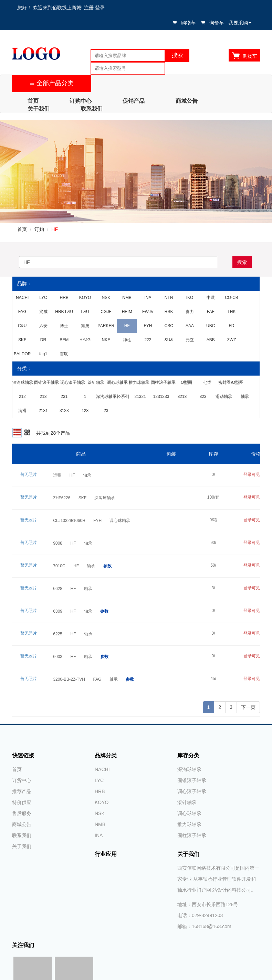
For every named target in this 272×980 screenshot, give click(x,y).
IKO (190, 298)
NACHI (22, 298)
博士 (64, 326)
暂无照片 (29, 475)
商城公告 (187, 101)
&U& (169, 340)
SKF (22, 340)
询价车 (217, 23)
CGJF (106, 312)
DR (43, 340)
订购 (39, 229)
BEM (64, 340)
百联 (64, 354)
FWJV (148, 312)
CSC (169, 326)
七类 (207, 382)
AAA (190, 326)
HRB (64, 298)
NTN (169, 298)
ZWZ (232, 340)
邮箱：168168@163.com (204, 926)
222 (148, 340)
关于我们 (39, 109)
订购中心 (81, 101)
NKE (106, 340)
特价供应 (22, 802)
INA (148, 298)
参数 (107, 566)
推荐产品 (22, 791)
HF (55, 229)
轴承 (245, 397)
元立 (190, 340)
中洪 (211, 298)
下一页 (248, 707)
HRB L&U (64, 312)
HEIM (127, 312)
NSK (106, 298)
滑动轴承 (224, 397)
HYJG (85, 340)
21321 (140, 397)
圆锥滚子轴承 (46, 382)
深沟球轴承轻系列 (113, 397)
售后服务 (22, 813)
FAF (211, 312)
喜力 (190, 312)
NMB (127, 298)
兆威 (43, 312)
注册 (89, 8)
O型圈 (186, 382)
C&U (22, 326)
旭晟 (85, 326)
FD (232, 326)
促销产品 (134, 101)
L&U (85, 312)
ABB (211, 340)
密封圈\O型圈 (231, 382)
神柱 (127, 340)
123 (85, 411)
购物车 (188, 23)
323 (203, 397)
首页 (33, 101)
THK (232, 312)
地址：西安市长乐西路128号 (208, 904)
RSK (169, 312)
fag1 (43, 354)
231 (64, 397)
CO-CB (232, 298)
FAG (22, 312)
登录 (100, 8)
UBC (211, 326)
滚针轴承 (96, 382)
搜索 (242, 262)
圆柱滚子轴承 (163, 382)
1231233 (161, 397)
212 (22, 397)
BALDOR (22, 354)
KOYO (85, 298)
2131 (43, 411)
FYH (148, 326)
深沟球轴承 (23, 382)
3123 (64, 411)
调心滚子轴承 (73, 382)
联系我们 (92, 109)
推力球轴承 (139, 382)
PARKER (106, 326)
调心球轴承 (117, 382)
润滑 (22, 411)
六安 (43, 326)
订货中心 (22, 780)
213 (43, 397)
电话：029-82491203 (200, 915)
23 (106, 411)
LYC (43, 298)
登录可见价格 (256, 475)
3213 (182, 397)
